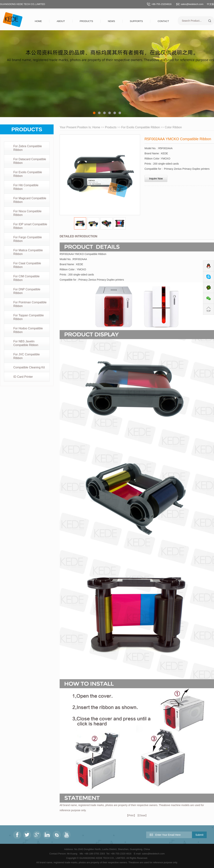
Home (38, 21)
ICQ (209, 288)
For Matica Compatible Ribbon (28, 252)
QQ (209, 266)
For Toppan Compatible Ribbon (29, 317)
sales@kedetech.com (192, 4)
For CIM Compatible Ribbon (26, 278)
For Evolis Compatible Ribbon (28, 174)
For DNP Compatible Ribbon (27, 291)
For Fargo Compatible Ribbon (28, 239)
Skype (209, 277)
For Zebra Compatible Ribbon (28, 148)
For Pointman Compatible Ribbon (30, 304)
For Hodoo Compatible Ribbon (28, 330)
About (61, 21)
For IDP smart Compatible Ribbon (30, 226)
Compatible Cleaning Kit (29, 367)
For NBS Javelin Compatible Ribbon (26, 343)
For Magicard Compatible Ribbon (30, 200)
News (111, 21)
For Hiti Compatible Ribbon (26, 187)
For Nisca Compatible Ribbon (27, 213)
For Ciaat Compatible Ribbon (27, 265)
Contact (163, 21)
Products (86, 21)
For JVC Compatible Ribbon (27, 356)
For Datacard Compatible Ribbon (30, 161)
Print (131, 815)
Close (142, 815)
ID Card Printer (23, 377)
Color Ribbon (173, 127)
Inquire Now (156, 179)
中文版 (210, 4)
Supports (136, 21)
